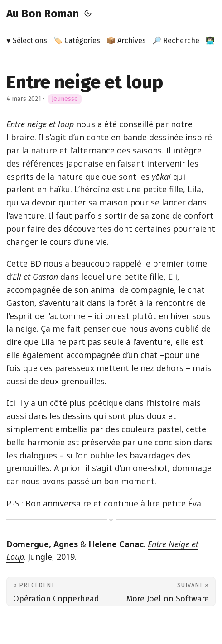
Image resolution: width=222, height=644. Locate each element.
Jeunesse (65, 99)
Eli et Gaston (35, 277)
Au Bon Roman (43, 14)
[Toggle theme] (88, 14)
